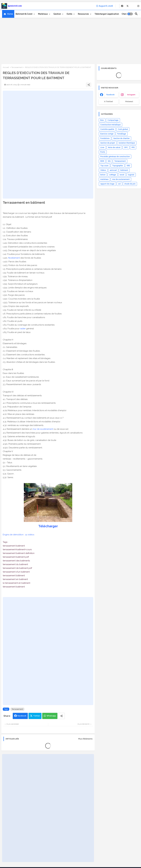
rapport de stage (107, 184)
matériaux (104, 179)
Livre (102, 147)
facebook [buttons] (110, 95)
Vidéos (103, 170)
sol (119, 184)
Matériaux (43, 14)
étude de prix (130, 184)
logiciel (131, 175)
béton (103, 175)
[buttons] (122, 6)
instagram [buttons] (131, 95)
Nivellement (14, 258)
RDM (102, 161)
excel (122, 175)
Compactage (113, 120)
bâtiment (124, 170)
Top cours (104, 166)
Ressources (83, 14)
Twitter (37, 716)
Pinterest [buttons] (129, 102)
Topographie (118, 166)
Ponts (103, 152)
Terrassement (17, 67)
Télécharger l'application (107, 14)
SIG (109, 161)
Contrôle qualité (107, 129)
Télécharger (48, 526)
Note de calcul (114, 147)
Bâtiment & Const (24, 14)
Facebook (22, 716)
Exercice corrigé (107, 134)
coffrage (113, 175)
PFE (133, 147)
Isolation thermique (127, 143)
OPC (126, 147)
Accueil (6, 67)
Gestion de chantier (121, 138)
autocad (113, 170)
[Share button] (61, 716)
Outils (69, 14)
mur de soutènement (43, 429)
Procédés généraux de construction (115, 157)
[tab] (8, 14)
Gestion (57, 14)
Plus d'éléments (85, 739)
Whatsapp (51, 716)
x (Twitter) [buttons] (108, 102)
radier (23, 329)
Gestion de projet (108, 143)
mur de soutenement (121, 179)
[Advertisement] (70, 41)
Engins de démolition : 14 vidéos (18, 535)
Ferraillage (122, 134)
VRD (128, 166)
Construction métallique (110, 125)
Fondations (105, 138)
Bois (102, 120)
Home (10, 14)
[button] (130, 14)
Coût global (123, 129)
